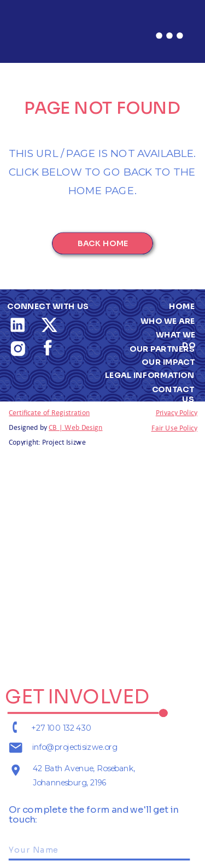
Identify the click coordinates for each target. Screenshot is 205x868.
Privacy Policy (177, 412)
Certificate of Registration (49, 412)
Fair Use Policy (174, 427)
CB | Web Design (75, 427)
